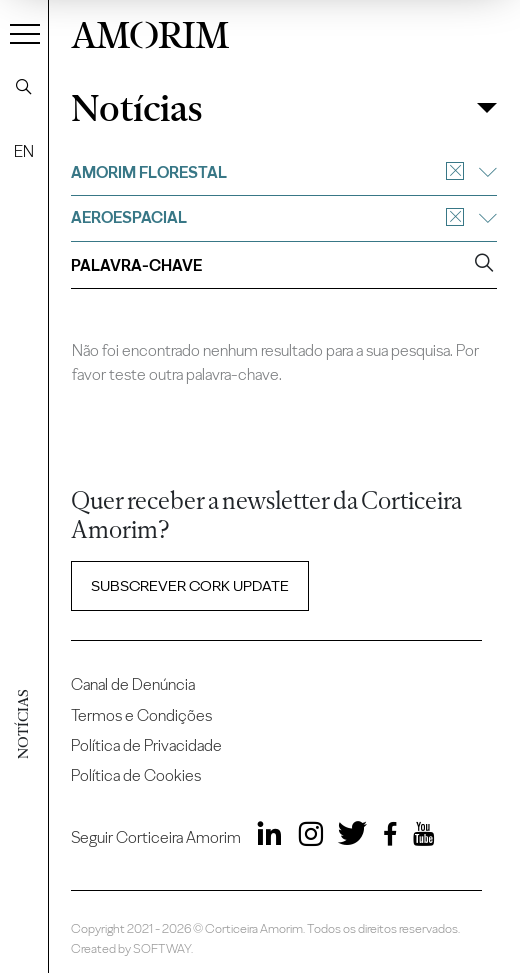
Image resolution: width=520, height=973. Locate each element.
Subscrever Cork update (190, 586)
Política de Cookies (136, 775)
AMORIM (150, 32)
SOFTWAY (162, 948)
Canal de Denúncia (133, 684)
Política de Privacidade (146, 745)
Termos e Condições (141, 715)
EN (24, 151)
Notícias (136, 108)
